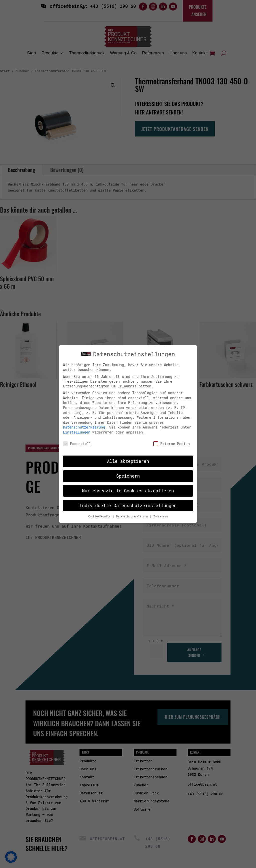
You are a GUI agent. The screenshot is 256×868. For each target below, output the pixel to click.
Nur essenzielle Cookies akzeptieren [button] (128, 490)
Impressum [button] (161, 516)
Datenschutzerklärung (84, 427)
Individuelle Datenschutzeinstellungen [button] (128, 505)
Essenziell (77, 443)
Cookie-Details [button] (100, 516)
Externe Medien (171, 443)
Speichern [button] (128, 476)
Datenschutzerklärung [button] (133, 516)
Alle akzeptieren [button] (128, 461)
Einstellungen (77, 432)
